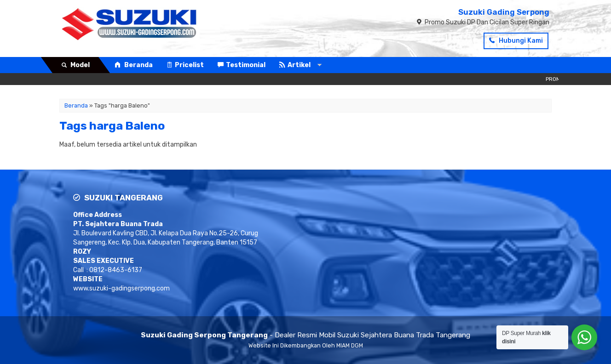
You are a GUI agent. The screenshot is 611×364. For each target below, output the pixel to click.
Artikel (295, 65)
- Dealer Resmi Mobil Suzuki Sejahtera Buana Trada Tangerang (305, 335)
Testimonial (242, 65)
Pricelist (185, 65)
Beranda (134, 65)
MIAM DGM (350, 345)
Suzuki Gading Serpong (504, 12)
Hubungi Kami (516, 41)
